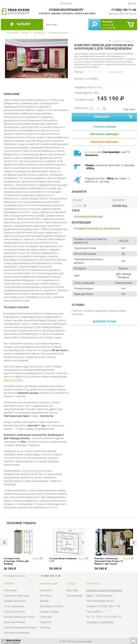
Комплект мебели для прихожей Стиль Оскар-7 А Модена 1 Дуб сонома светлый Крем (109, 562)
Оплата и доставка (85, 13)
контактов (51, 507)
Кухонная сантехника (17, 633)
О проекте (44, 13)
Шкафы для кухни (15, 601)
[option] (36, 59)
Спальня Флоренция (88, 217)
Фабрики (56, 13)
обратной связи (13, 380)
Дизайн (44, 601)
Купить (36, 558)
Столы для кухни (14, 606)
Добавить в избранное (123, 41)
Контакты (68, 13)
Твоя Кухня (12, 33)
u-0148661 (78, 206)
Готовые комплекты (59, 33)
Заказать (113, 117)
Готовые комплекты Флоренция (97, 229)
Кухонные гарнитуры (17, 596)
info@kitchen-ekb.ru (16, 576)
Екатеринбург (75, 596)
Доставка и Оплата (51, 606)
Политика (46, 617)
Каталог (26, 33)
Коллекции (39, 33)
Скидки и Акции (49, 612)
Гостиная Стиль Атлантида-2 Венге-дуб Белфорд (16, 561)
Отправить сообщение (100, 622)
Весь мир (72, 590)
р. (115, 28)
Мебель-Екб (94, 87)
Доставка (91, 152)
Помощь (45, 627)
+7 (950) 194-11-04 (124, 10)
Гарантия (45, 622)
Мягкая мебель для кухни (19, 617)
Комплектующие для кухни (20, 627)
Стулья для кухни (14, 612)
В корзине (108, 22)
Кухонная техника (15, 622)
